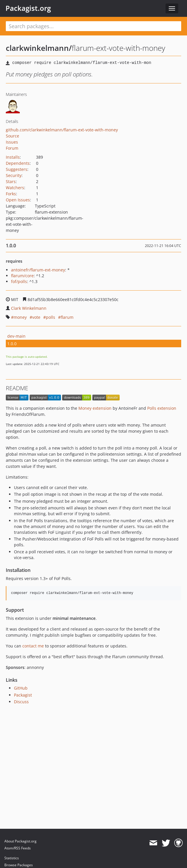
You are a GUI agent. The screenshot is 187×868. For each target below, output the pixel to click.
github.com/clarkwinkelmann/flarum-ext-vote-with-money (62, 130)
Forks (11, 194)
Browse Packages (19, 865)
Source (12, 136)
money (20, 317)
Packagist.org (28, 8)
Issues (12, 142)
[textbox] (93, 26)
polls (51, 317)
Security (14, 175)
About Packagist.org (20, 841)
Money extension (95, 408)
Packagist (23, 695)
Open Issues (18, 200)
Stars (11, 181)
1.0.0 (12, 344)
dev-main (16, 336)
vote (36, 317)
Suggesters (17, 169)
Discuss (21, 702)
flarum (67, 317)
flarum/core (22, 276)
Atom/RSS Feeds (18, 848)
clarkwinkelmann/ (39, 48)
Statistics (12, 858)
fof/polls (19, 281)
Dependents (18, 163)
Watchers (15, 188)
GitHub (21, 688)
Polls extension (162, 408)
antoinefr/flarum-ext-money (38, 270)
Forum (12, 148)
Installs (13, 157)
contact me (33, 646)
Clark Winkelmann (29, 308)
